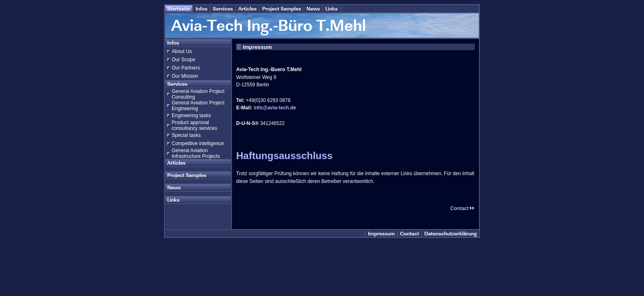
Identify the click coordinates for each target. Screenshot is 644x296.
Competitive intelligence (198, 143)
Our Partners (186, 68)
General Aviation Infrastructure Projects (196, 153)
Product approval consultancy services (194, 125)
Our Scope (183, 60)
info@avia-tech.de (275, 108)
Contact (462, 208)
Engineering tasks (191, 116)
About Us (182, 51)
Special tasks (186, 135)
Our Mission (185, 76)
